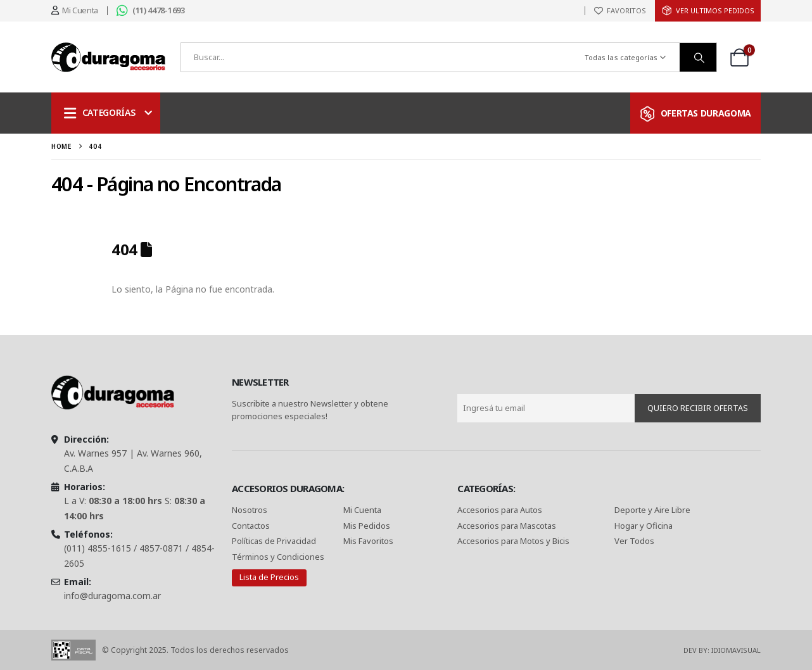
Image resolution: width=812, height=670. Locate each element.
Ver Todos (634, 541)
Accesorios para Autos (500, 510)
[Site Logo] (108, 57)
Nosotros (250, 510)
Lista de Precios (269, 577)
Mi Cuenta (362, 510)
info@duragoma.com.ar (112, 596)
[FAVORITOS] (620, 11)
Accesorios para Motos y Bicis (513, 541)
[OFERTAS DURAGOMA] (695, 113)
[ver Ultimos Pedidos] (708, 11)
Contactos (251, 526)
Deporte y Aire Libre (652, 510)
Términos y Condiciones (278, 557)
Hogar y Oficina (644, 526)
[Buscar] (698, 57)
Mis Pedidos (367, 526)
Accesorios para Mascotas (507, 526)
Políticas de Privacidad (275, 541)
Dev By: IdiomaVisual (722, 650)
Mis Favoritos (368, 541)
